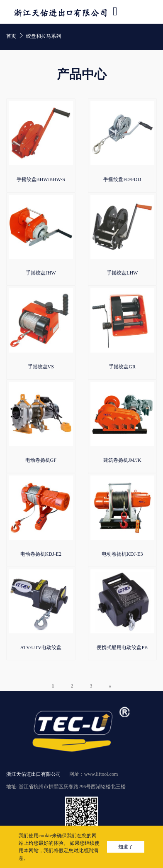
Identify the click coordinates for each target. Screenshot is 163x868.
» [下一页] (110, 690)
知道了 (126, 847)
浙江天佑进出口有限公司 (34, 774)
